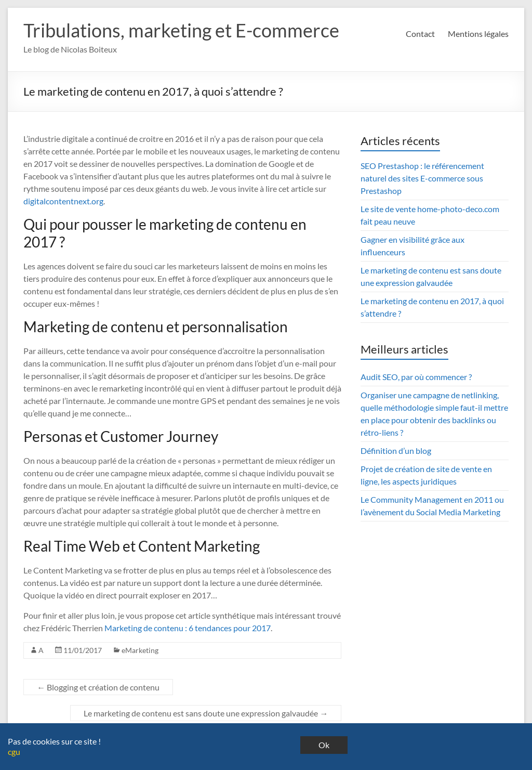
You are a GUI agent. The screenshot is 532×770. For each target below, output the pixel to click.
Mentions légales (478, 34)
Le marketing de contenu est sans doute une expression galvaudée (206, 713)
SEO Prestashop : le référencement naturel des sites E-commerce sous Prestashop (422, 178)
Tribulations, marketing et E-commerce (181, 30)
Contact (420, 34)
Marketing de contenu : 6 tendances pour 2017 (188, 628)
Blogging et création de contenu (98, 687)
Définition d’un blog (396, 451)
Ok (324, 745)
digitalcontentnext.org (63, 201)
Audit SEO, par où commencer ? (416, 377)
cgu (14, 752)
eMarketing (140, 650)
